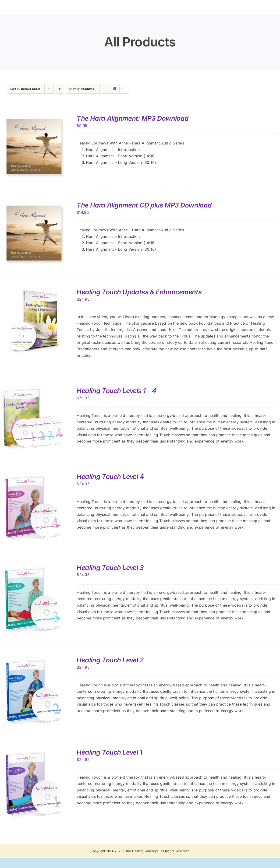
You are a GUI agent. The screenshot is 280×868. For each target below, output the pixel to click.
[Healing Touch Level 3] (34, 567)
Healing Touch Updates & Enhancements (139, 292)
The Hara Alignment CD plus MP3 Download (144, 205)
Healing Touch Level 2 (110, 660)
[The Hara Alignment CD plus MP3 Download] (34, 204)
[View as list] (124, 89)
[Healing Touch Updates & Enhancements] (34, 291)
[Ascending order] (60, 89)
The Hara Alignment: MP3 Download (133, 118)
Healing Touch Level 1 (109, 752)
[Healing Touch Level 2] (34, 659)
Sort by (25, 89)
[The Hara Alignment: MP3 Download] (34, 118)
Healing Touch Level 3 (110, 568)
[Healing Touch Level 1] (34, 752)
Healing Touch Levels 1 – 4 (116, 391)
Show (82, 89)
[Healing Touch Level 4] (34, 476)
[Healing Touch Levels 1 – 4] (34, 390)
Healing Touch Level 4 (110, 477)
